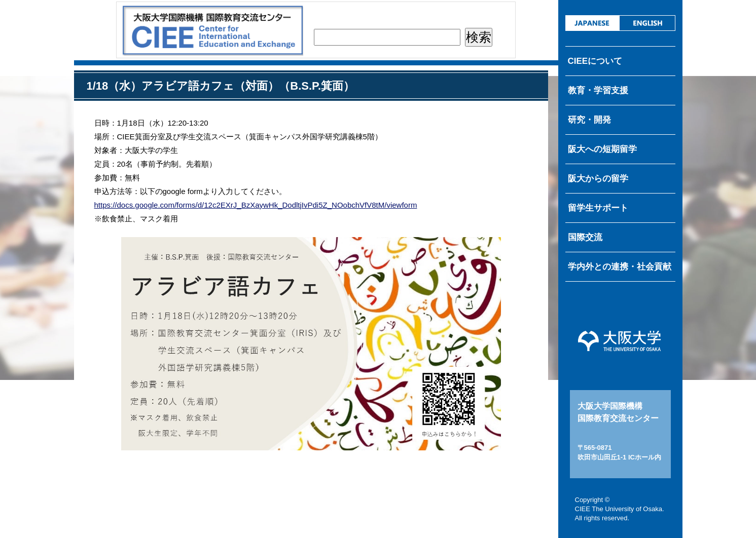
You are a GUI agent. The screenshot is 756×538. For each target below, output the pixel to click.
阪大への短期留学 (602, 149)
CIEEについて (595, 61)
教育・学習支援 (598, 90)
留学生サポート (598, 208)
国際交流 (585, 237)
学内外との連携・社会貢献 (620, 267)
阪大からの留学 (598, 179)
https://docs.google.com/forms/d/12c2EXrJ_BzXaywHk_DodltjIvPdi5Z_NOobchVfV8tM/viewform (256, 205)
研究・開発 (589, 120)
